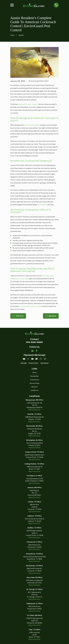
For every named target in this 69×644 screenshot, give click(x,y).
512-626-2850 (34, 342)
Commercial (34, 380)
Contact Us (34, 390)
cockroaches (42, 205)
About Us (34, 387)
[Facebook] (37, 351)
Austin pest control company (28, 104)
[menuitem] (24, 363)
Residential (34, 376)
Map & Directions (34, 410)
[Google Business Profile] (32, 351)
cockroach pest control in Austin (30, 306)
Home (34, 372)
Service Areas (34, 383)
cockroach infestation (32, 125)
